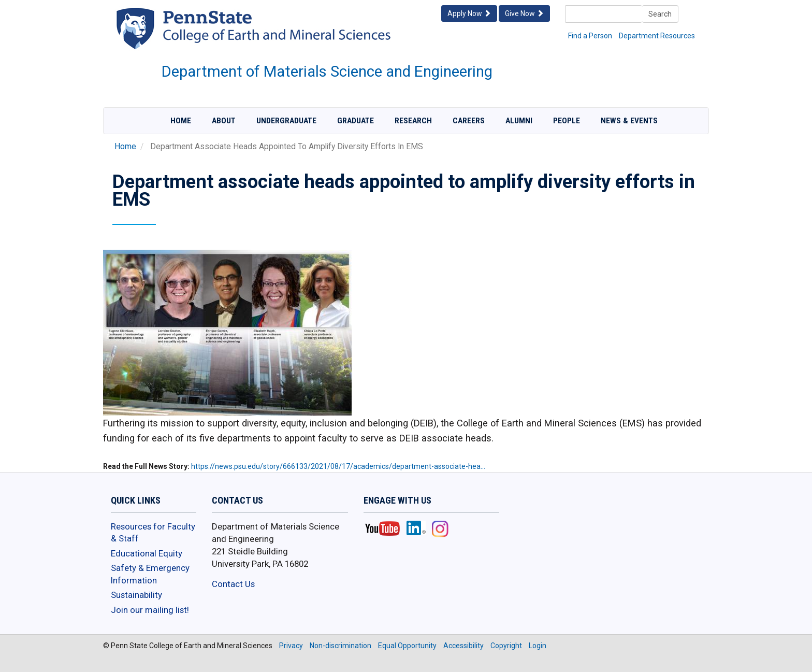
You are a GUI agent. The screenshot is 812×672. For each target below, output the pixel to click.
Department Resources (657, 36)
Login (538, 646)
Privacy (291, 646)
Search (660, 14)
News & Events (629, 121)
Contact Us (233, 584)
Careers (469, 121)
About (224, 121)
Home (181, 121)
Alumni (519, 121)
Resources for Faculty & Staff (153, 533)
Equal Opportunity (407, 646)
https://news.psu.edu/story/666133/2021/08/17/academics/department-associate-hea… (338, 466)
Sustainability (136, 595)
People (567, 121)
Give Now (524, 13)
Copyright (506, 646)
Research (413, 121)
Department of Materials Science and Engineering (327, 72)
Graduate (356, 121)
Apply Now (469, 13)
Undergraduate (286, 121)
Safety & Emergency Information (150, 574)
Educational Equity (147, 553)
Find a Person (590, 36)
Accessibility (463, 646)
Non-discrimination (340, 646)
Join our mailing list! (150, 610)
